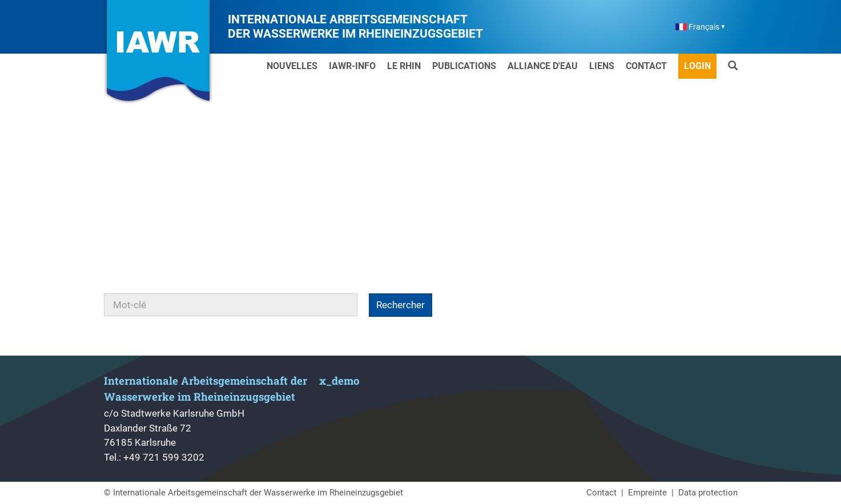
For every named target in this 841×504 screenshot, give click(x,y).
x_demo (339, 380)
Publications (464, 66)
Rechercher (401, 305)
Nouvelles (292, 66)
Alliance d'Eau (543, 66)
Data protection (708, 493)
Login (697, 66)
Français (697, 27)
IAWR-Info (352, 66)
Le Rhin (404, 66)
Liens (602, 66)
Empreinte (647, 493)
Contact (646, 66)
